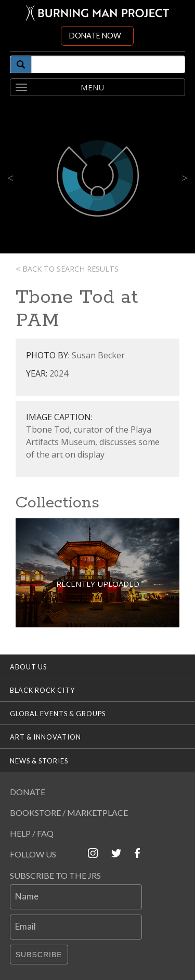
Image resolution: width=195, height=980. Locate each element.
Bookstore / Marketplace (69, 813)
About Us (28, 667)
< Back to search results (67, 269)
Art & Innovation (45, 737)
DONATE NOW (95, 36)
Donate (28, 792)
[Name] (76, 897)
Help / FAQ (32, 833)
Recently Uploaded (98, 584)
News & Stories (39, 761)
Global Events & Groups (58, 714)
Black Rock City (42, 690)
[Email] (76, 927)
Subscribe (39, 955)
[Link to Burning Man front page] (98, 13)
